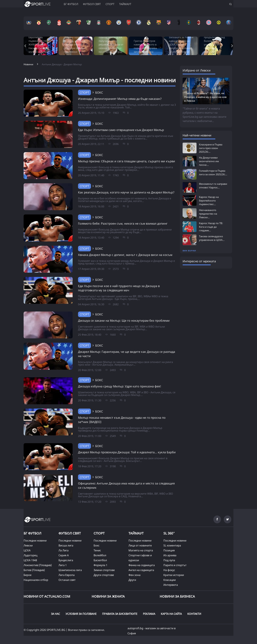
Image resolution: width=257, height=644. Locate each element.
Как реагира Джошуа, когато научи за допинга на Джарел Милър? (126, 192)
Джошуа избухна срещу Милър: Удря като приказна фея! (120, 386)
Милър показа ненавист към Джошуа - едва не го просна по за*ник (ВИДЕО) (122, 420)
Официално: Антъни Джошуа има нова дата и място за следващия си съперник (126, 485)
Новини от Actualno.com (47, 596)
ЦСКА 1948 (30, 560)
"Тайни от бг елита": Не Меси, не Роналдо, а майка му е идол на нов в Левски (205, 97)
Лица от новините (140, 545)
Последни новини (35, 541)
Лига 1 (63, 565)
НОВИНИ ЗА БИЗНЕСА (177, 596)
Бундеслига (66, 560)
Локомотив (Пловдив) (38, 565)
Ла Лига (64, 550)
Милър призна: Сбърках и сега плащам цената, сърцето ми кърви (127, 161)
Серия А (64, 555)
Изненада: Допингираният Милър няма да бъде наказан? (120, 99)
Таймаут (125, 4)
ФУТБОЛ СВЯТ (70, 533)
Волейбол (100, 555)
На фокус (169, 570)
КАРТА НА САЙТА (171, 614)
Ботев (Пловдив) (34, 570)
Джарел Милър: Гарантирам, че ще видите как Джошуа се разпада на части (127, 354)
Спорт (110, 4)
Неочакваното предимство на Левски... (208, 214)
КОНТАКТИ (194, 614)
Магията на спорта (141, 550)
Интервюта (171, 585)
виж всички (189, 250)
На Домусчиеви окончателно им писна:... (209, 161)
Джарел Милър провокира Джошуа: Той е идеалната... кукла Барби (127, 452)
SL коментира (172, 545)
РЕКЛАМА (149, 614)
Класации (170, 580)
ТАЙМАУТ (136, 533)
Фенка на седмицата (142, 565)
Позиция (169, 550)
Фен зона (134, 575)
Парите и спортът (175, 565)
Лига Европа (67, 575)
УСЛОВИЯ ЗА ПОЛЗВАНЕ (81, 614)
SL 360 (169, 533)
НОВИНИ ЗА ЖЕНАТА (108, 596)
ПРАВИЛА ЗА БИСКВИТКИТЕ (120, 614)
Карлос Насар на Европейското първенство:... (209, 201)
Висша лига (66, 545)
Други (132, 580)
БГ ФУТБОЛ (71, 4)
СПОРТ (99, 533)
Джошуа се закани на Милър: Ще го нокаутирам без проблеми (124, 321)
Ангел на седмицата (141, 570)
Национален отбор (36, 580)
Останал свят (67, 580)
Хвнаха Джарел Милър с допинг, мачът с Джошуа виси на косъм (125, 255)
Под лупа (169, 560)
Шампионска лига (70, 570)
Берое (28, 575)
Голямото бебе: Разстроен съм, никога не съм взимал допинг (123, 223)
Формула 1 (100, 565)
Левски (28, 545)
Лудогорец (30, 555)
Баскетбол (100, 560)
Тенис (97, 550)
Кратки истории (174, 575)
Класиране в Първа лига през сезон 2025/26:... (211, 148)
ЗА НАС (55, 614)
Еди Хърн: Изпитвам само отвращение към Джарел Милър (121, 130)
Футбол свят (92, 4)
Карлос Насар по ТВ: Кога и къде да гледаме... (211, 227)
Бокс (97, 545)
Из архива (170, 555)
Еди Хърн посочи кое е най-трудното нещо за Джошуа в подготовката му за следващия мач (119, 288)
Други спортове (104, 575)
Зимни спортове (104, 570)
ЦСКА (27, 550)
